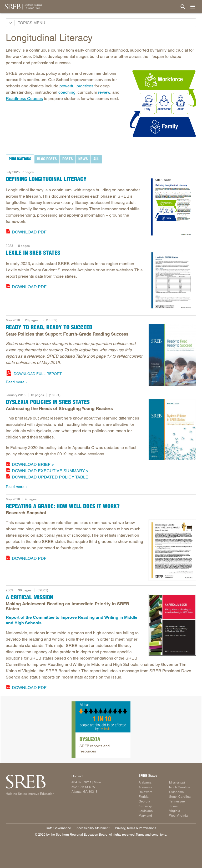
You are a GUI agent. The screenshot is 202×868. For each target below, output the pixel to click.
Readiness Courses (24, 99)
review (104, 92)
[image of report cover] (172, 206)
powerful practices (76, 86)
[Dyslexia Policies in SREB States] (172, 430)
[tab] (20, 159)
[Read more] (163, 104)
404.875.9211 (82, 782)
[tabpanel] (101, 201)
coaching (67, 92)
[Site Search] (183, 7)
